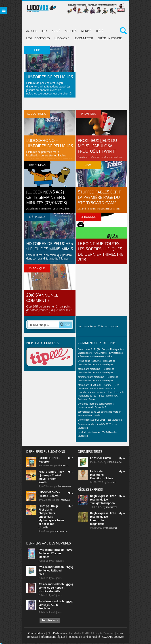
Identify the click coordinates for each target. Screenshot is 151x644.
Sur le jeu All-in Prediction (48, 607)
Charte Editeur (37, 633)
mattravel (111, 507)
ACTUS (56, 31)
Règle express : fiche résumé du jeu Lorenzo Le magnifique (103, 518)
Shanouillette (114, 462)
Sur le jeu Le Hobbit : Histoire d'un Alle (52, 589)
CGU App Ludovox (113, 637)
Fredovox (64, 465)
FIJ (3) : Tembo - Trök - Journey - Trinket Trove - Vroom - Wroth (51, 477)
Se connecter (83, 38)
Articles (71, 31)
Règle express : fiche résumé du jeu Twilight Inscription (103, 500)
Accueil (32, 31)
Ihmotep (112, 482)
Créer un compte (110, 38)
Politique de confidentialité (84, 637)
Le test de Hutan (101, 458)
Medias (86, 31)
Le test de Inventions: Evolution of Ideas (102, 475)
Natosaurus (65, 486)
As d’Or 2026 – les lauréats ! (106, 420)
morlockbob (56, 550)
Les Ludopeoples (38, 38)
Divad (81, 349)
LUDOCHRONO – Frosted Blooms (49, 494)
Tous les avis (50, 620)
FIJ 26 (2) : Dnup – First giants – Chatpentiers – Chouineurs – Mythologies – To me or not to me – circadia (101, 353)
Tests (100, 31)
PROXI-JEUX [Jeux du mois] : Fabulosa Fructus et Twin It (98, 146)
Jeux (44, 31)
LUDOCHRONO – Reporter (49, 460)
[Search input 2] (43, 324)
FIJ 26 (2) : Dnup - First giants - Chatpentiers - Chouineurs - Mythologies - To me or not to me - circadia (52, 517)
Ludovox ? (62, 38)
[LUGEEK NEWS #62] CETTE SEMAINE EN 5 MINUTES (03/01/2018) (47, 197)
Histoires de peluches (50, 77)
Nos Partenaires (57, 633)
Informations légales (53, 637)
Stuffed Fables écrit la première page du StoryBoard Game (100, 197)
